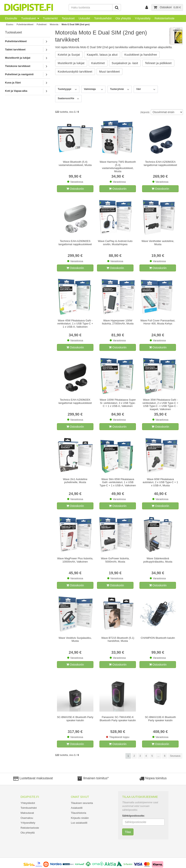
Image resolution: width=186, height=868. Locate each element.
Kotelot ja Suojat (69, 55)
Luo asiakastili (79, 823)
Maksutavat (27, 813)
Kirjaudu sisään (80, 818)
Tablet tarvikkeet (15, 49)
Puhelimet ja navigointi (19, 74)
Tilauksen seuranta (82, 803)
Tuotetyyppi (65, 89)
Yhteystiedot (28, 803)
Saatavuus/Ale (66, 98)
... (158, 756)
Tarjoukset (68, 18)
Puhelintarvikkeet (25, 24)
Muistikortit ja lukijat (18, 58)
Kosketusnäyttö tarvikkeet (75, 72)
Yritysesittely (143, 18)
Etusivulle (11, 18)
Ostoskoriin (75, 189)
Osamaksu (27, 818)
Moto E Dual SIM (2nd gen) (76, 24)
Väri (139, 89)
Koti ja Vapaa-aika (16, 91)
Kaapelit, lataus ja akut (102, 55)
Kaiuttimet (98, 63)
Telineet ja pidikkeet (158, 63)
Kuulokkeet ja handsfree (141, 55)
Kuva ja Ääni (13, 83)
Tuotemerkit (50, 18)
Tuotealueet (28, 18)
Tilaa (128, 832)
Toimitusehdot (103, 18)
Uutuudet (84, 18)
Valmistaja (90, 89)
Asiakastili (77, 808)
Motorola (54, 24)
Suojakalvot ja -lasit (125, 63)
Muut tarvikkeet (110, 72)
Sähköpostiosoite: (134, 816)
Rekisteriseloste (165, 18)
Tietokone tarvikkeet (18, 66)
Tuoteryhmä (117, 89)
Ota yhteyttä (123, 18)
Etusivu (10, 24)
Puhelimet (42, 24)
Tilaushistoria (79, 813)
